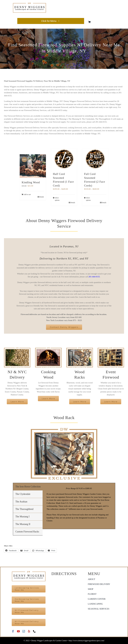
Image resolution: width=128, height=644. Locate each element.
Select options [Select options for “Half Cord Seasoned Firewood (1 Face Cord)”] (57, 199)
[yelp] (29, 631)
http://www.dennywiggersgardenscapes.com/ (87, 641)
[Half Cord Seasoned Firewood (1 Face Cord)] (64, 159)
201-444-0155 (94, 277)
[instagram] (24, 631)
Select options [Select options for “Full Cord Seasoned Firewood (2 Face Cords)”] (88, 199)
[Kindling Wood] (33, 166)
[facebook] (13, 631)
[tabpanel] (79, 506)
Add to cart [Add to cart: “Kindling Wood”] (27, 194)
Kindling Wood (31, 182)
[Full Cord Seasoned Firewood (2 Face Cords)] (95, 159)
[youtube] (18, 631)
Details (42, 197)
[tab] (28, 487)
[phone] (34, 631)
